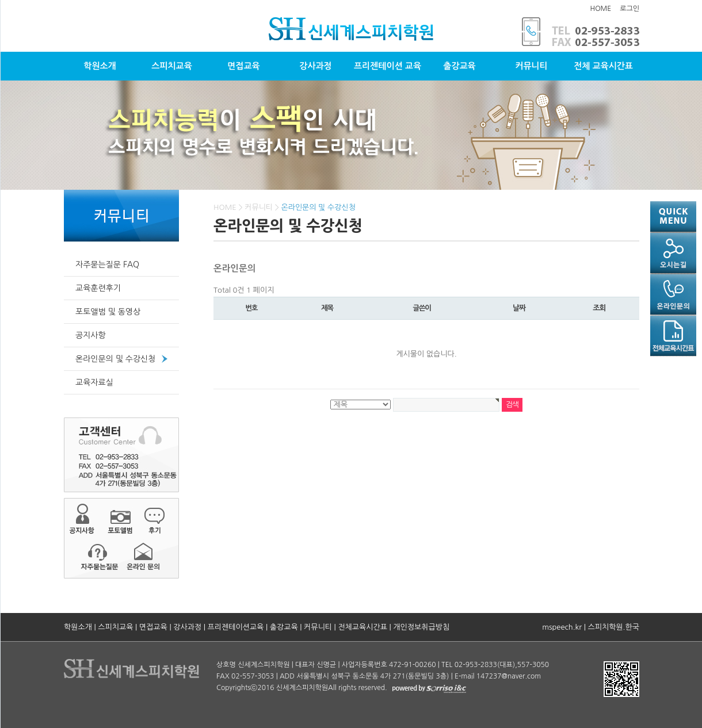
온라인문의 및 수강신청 (115, 359)
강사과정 (315, 66)
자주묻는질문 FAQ (107, 265)
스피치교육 (172, 66)
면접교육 (243, 66)
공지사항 (91, 335)
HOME (600, 9)
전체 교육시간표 (603, 66)
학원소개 (100, 66)
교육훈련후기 (98, 288)
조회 (599, 308)
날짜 (519, 308)
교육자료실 (94, 382)
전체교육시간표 (363, 627)
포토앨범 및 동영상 (108, 312)
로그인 (629, 9)
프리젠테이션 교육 (388, 66)
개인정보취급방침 (421, 627)
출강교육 (459, 66)
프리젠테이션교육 (236, 627)
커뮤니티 (531, 66)
